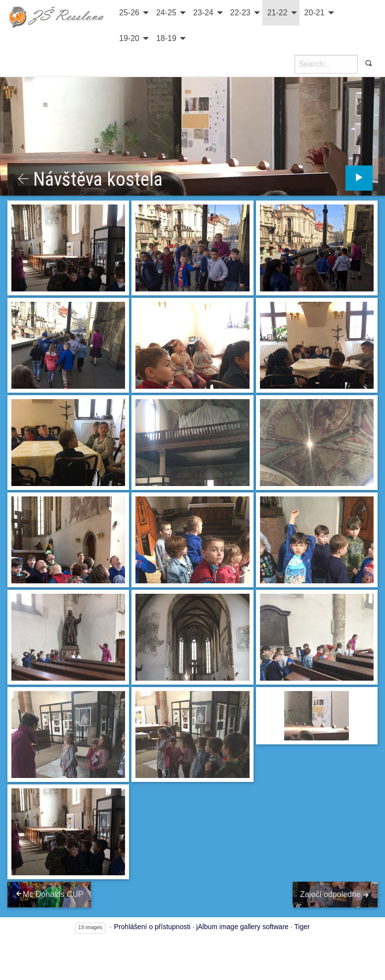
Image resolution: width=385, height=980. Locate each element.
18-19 (166, 38)
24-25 (166, 13)
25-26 (129, 13)
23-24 (203, 13)
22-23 (240, 13)
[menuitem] (133, 13)
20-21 (315, 13)
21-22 (278, 13)
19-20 (129, 38)
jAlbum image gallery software (242, 927)
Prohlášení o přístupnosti (152, 927)
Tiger (302, 927)
